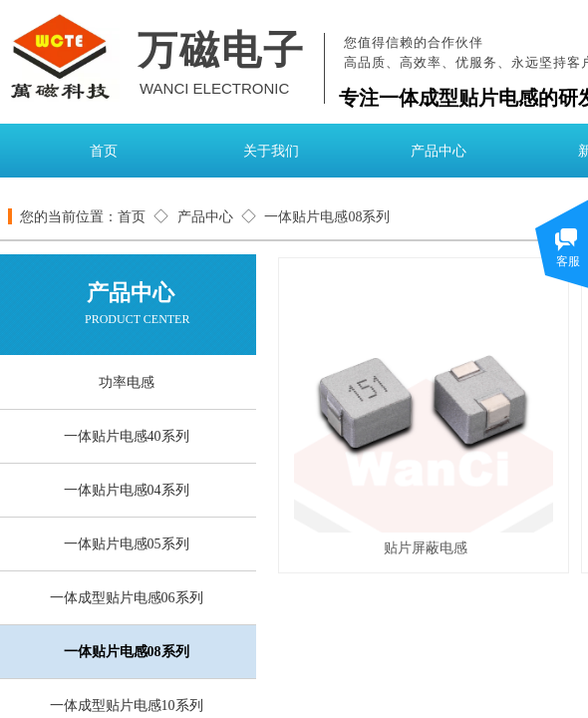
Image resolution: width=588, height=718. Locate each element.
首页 (104, 151)
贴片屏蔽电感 (426, 547)
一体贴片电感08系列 (327, 217)
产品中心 (439, 151)
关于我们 (271, 151)
